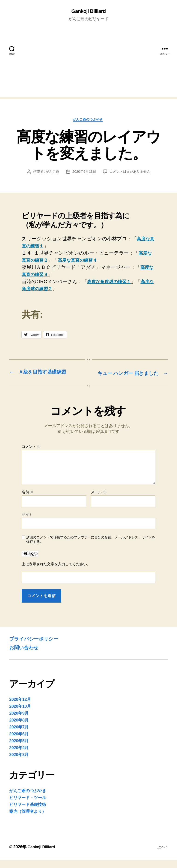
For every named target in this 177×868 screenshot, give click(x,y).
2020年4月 (19, 756)
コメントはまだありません (131, 173)
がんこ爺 (51, 173)
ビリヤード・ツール (28, 806)
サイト (27, 523)
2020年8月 (19, 728)
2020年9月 (19, 721)
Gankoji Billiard (88, 11)
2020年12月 (20, 707)
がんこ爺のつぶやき (88, 120)
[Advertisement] (88, 65)
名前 (28, 500)
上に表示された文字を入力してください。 (56, 572)
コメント (31, 455)
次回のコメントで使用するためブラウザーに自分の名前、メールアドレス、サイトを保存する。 (91, 548)
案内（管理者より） (28, 819)
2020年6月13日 (83, 173)
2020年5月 (19, 749)
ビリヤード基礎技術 (28, 813)
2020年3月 (19, 763)
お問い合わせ (26, 655)
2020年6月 (19, 742)
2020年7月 (19, 735)
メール (99, 500)
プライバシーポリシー (37, 647)
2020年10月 (20, 714)
